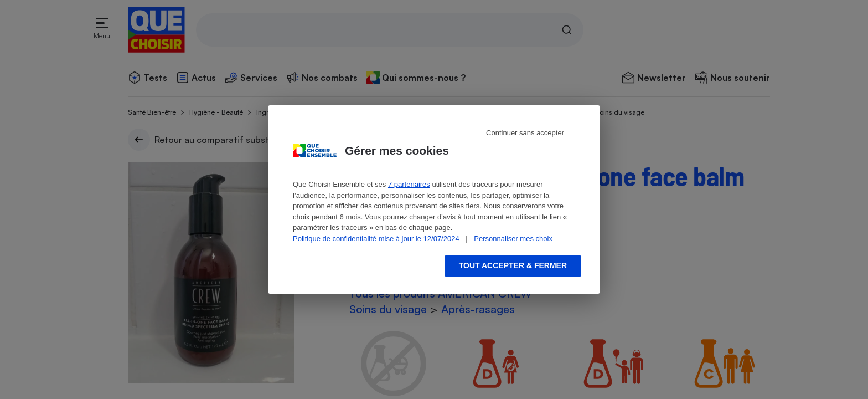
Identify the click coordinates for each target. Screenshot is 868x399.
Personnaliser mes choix (513, 239)
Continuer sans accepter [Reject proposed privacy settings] (525, 133)
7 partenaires (409, 184)
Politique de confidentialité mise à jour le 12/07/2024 (376, 239)
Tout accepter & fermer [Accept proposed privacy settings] (513, 265)
